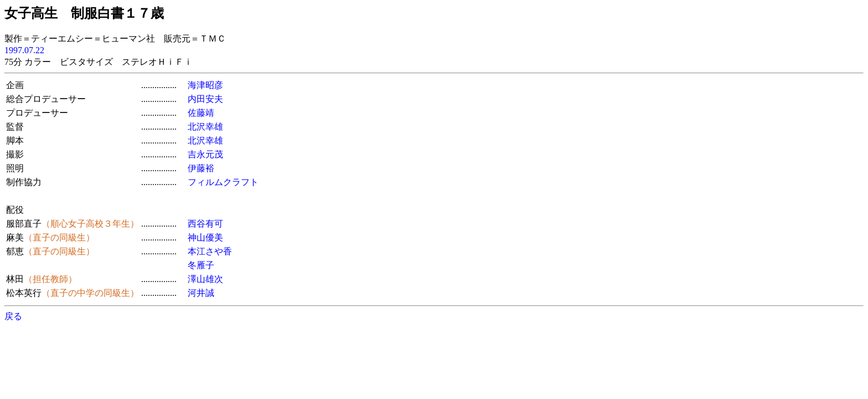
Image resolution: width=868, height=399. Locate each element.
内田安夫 (205, 99)
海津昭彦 (205, 85)
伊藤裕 (201, 168)
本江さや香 (210, 251)
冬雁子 (201, 265)
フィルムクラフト (223, 182)
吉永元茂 (205, 154)
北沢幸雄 (205, 127)
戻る (13, 316)
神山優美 (205, 237)
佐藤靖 (201, 113)
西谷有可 (205, 224)
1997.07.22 (24, 50)
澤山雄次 (205, 279)
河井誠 (201, 293)
